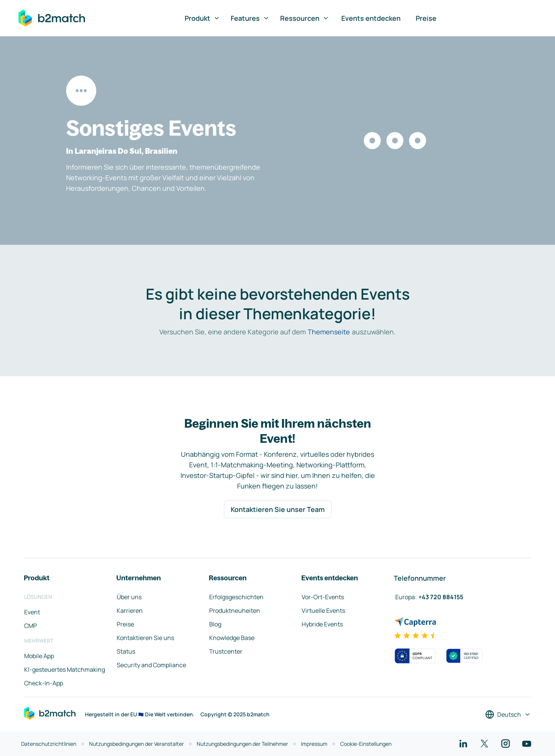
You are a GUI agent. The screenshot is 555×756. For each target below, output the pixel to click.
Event (32, 612)
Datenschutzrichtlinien (49, 744)
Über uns (129, 597)
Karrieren (130, 611)
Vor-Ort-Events (323, 597)
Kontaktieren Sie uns (145, 638)
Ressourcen (305, 18)
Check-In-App (44, 683)
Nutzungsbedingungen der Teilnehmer (242, 744)
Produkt (202, 18)
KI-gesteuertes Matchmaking (65, 669)
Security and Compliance (151, 665)
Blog (215, 624)
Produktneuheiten (235, 611)
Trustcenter (226, 651)
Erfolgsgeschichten (236, 597)
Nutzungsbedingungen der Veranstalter (136, 744)
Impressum (314, 744)
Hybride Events (322, 624)
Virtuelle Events (323, 611)
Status (126, 651)
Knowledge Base (232, 638)
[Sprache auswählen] (508, 714)
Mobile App (39, 656)
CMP (31, 626)
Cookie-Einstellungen (366, 744)
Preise (426, 18)
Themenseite (329, 332)
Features (250, 18)
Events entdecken (371, 18)
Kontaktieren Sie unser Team (278, 509)
